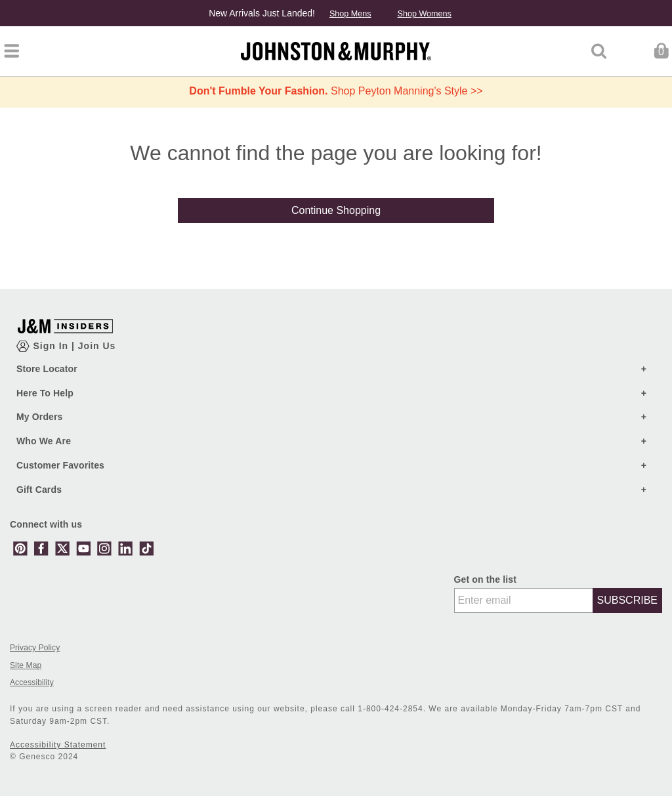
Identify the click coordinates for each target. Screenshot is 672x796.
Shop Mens (350, 14)
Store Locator (47, 369)
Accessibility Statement (58, 745)
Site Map (26, 666)
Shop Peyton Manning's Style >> (336, 91)
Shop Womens (424, 14)
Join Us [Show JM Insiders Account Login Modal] (97, 346)
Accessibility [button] (32, 683)
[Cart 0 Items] (661, 50)
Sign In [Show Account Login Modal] (52, 346)
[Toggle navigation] (11, 51)
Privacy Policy (35, 648)
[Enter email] (524, 600)
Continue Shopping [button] (336, 210)
